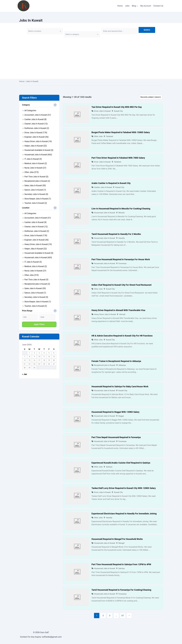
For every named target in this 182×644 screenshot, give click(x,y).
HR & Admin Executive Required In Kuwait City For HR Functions (122, 336)
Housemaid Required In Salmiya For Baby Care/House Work (120, 386)
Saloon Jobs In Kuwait (35, 190)
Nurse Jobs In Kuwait (35, 168)
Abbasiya (122, 365)
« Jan (25, 374)
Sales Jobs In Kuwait (35, 185)
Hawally (122, 238)
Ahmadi (122, 314)
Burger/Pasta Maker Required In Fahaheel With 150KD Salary (121, 132)
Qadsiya (109, 467)
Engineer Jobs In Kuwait (37, 137)
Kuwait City (118, 111)
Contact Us (158, 6)
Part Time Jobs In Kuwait (36, 177)
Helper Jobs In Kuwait (36, 146)
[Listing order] (151, 97)
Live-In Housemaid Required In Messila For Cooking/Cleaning (121, 209)
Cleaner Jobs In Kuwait (36, 124)
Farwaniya (122, 263)
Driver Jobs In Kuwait (102, 111)
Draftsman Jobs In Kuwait (37, 128)
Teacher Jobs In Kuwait (36, 203)
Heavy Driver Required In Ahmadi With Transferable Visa (118, 310)
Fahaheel (110, 136)
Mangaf (121, 543)
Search (147, 30)
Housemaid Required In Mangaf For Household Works (117, 539)
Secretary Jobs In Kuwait (36, 194)
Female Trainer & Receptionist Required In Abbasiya (116, 361)
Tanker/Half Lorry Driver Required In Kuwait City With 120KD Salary (124, 488)
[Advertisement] (91, 62)
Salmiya (122, 568)
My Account (146, 6)
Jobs (127, 6)
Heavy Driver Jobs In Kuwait (105, 314)
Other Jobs (98, 136)
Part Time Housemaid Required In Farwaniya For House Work (121, 259)
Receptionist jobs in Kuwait (105, 365)
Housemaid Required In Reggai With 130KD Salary (115, 412)
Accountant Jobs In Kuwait (38, 115)
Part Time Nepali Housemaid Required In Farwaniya (116, 437)
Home (120, 6)
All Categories (30, 111)
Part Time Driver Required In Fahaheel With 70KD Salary (118, 158)
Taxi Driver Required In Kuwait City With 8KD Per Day (117, 107)
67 (123, 615)
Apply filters (39, 324)
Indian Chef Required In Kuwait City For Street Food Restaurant (122, 285)
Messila (121, 213)
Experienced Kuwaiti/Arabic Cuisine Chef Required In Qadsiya (121, 463)
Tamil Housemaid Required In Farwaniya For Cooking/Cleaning (121, 590)
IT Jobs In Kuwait (33, 159)
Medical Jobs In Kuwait (36, 163)
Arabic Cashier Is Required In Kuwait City (111, 183)
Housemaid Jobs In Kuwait (105, 213)
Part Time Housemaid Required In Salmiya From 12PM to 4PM (121, 564)
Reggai (121, 416)
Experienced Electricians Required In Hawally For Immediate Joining (124, 514)
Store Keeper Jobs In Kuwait (38, 199)
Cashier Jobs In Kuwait (103, 187)
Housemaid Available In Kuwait (39, 150)
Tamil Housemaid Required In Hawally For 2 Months (116, 234)
